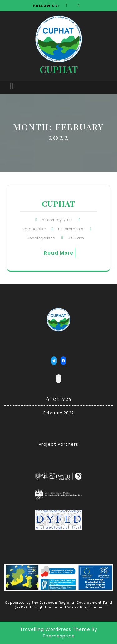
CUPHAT (59, 69)
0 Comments (71, 229)
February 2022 (59, 413)
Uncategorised (41, 238)
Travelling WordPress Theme (55, 629)
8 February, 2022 (57, 220)
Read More (59, 253)
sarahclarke (34, 229)
